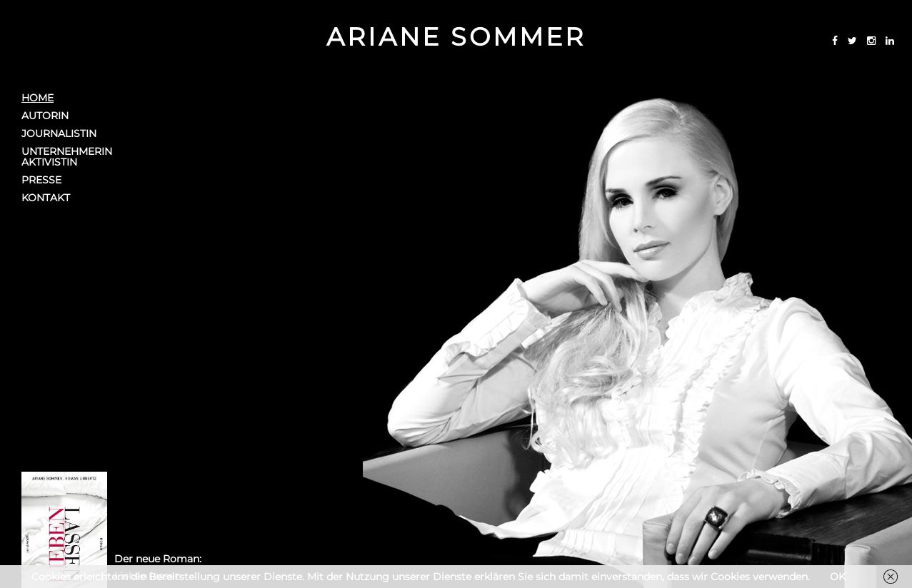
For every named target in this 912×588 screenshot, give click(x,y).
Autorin (45, 116)
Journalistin (59, 134)
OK (838, 577)
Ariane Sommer (456, 37)
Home (37, 98)
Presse (41, 180)
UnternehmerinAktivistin (67, 157)
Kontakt (46, 198)
